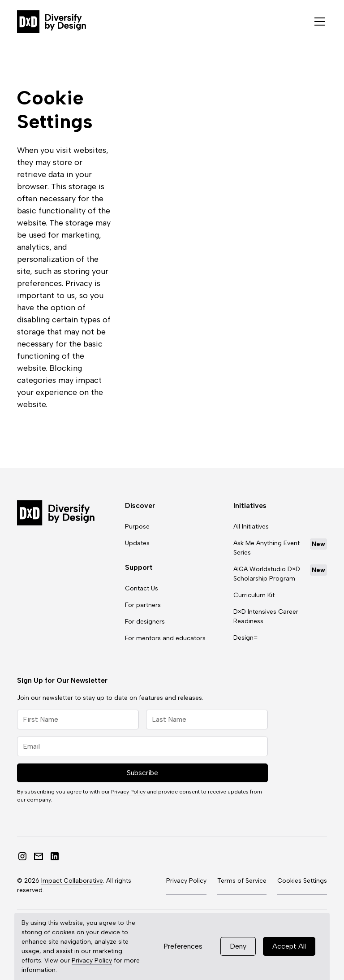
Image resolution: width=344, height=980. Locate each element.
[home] (52, 22)
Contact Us (142, 588)
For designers (145, 622)
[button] (318, 22)
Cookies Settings (302, 881)
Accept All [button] (289, 946)
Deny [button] (238, 946)
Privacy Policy (92, 960)
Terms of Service (242, 881)
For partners (143, 605)
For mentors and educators (165, 638)
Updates (137, 543)
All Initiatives (251, 527)
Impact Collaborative (72, 881)
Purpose (137, 527)
